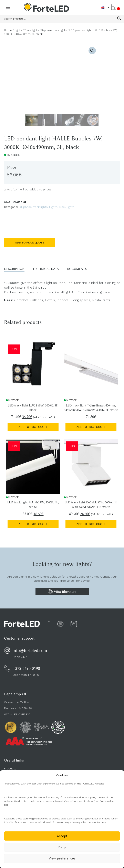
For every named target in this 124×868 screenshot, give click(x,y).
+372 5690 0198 (26, 668)
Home (8, 30)
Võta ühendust (62, 592)
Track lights (32, 30)
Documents (77, 269)
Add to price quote (30, 242)
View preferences (62, 858)
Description (14, 269)
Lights (18, 30)
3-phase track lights (54, 30)
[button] (92, 51)
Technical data (46, 269)
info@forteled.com (30, 650)
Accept (62, 836)
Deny (62, 847)
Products (10, 768)
